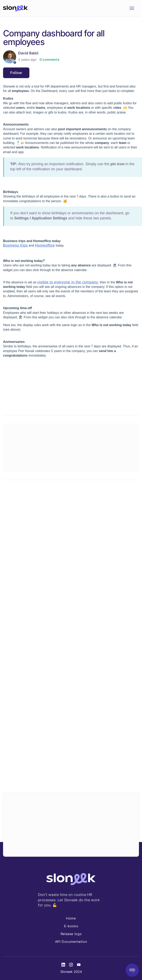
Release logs (71, 934)
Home (71, 918)
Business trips (15, 245)
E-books (71, 926)
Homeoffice (45, 245)
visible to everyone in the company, (68, 282)
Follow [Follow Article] (16, 73)
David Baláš (28, 53)
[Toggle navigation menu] (132, 8)
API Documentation (71, 942)
